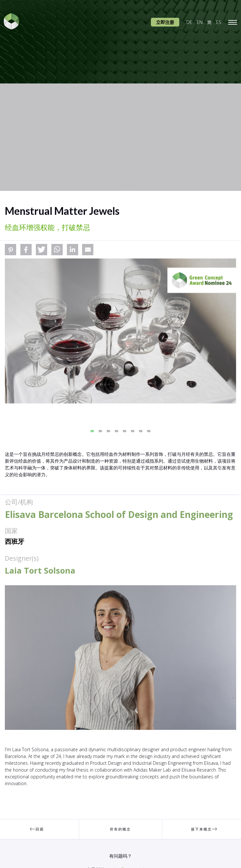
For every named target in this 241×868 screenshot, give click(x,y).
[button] (10, 250)
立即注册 (165, 22)
